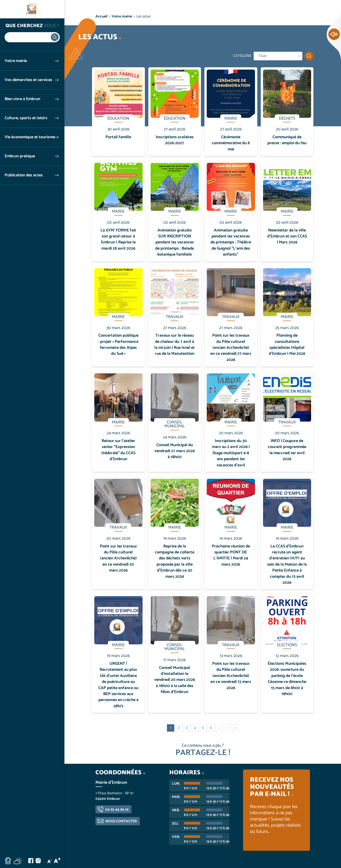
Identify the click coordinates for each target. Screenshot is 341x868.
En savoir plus (119, 67)
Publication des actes (24, 175)
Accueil (101, 16)
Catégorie (242, 56)
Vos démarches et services (28, 80)
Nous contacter (121, 821)
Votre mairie (16, 61)
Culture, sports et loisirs (26, 118)
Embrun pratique (20, 156)
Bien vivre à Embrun (22, 99)
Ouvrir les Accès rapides (334, 34)
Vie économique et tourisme (30, 137)
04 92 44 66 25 (117, 810)
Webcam (8, 861)
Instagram (38, 861)
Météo (18, 861)
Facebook (31, 861)
